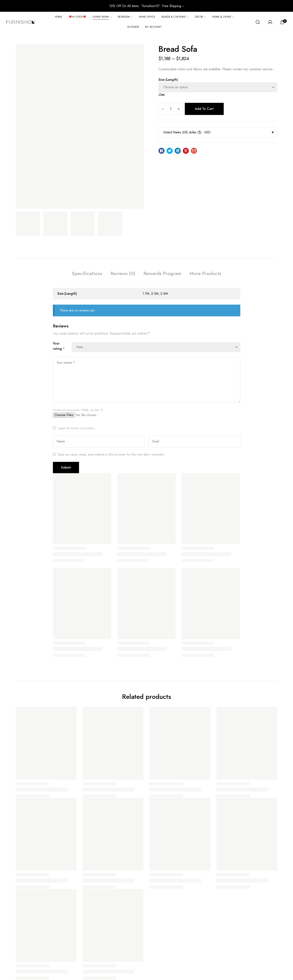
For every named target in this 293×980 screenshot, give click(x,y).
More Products (205, 273)
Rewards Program (162, 273)
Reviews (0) (123, 273)
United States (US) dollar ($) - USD (187, 132)
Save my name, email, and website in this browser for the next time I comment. (111, 454)
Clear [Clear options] (162, 94)
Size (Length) (168, 80)
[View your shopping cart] (284, 22)
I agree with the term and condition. (76, 428)
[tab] (87, 274)
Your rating (59, 346)
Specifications (87, 273)
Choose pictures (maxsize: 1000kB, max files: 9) (78, 410)
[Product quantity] (171, 109)
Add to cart (204, 109)
